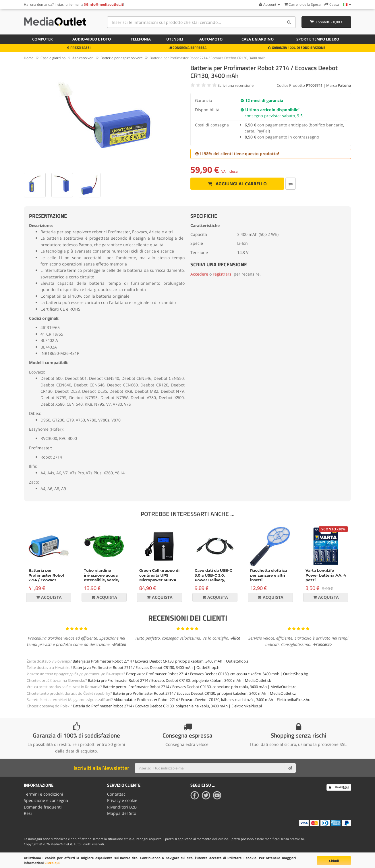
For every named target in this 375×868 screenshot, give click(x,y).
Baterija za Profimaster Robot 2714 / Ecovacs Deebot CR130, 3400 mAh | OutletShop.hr (147, 667)
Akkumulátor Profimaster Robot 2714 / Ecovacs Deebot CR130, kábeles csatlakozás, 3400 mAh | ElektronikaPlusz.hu (212, 700)
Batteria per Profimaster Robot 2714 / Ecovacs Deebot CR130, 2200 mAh (48, 580)
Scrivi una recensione (236, 85)
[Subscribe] (290, 768)
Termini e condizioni (44, 794)
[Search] (289, 22)
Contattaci (117, 794)
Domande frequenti (43, 807)
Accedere (199, 274)
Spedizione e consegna (46, 800)
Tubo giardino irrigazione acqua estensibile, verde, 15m (102, 578)
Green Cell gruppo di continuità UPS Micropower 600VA (159, 575)
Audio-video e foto (92, 39)
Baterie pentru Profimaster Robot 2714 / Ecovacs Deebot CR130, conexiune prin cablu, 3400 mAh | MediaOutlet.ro (200, 687)
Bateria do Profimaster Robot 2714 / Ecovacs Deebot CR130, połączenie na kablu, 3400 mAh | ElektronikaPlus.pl (167, 706)
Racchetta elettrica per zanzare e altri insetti (269, 575)
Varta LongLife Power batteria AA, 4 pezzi (326, 575)
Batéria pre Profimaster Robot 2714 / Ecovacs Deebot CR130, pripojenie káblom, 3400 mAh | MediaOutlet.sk (179, 680)
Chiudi (334, 861)
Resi (28, 813)
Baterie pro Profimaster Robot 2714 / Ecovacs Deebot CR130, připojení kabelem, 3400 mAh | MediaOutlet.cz (204, 693)
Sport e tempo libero (318, 39)
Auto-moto (211, 39)
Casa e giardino (258, 39)
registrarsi (223, 274)
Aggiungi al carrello (235, 184)
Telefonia (141, 39)
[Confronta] (285, 184)
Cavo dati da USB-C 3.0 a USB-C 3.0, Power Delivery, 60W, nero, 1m (213, 578)
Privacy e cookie (122, 800)
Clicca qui (52, 863)
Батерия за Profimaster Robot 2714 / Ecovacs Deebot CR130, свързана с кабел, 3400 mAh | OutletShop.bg (217, 674)
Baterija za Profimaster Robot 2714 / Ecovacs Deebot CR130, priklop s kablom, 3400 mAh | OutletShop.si (161, 661)
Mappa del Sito (122, 813)
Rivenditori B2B (122, 807)
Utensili (175, 39)
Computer (42, 39)
